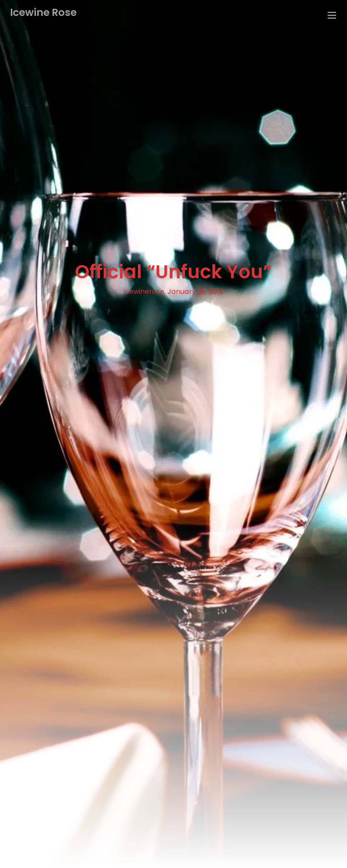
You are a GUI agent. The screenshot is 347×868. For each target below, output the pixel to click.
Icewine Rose (43, 13)
